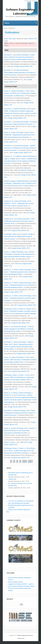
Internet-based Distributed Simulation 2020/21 (22, 586)
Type (14, 39)
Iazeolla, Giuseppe (10, 181)
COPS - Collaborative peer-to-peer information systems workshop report (20, 221)
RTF (35, 39)
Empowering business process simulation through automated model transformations (18, 347)
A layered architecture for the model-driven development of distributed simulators (20, 431)
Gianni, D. (7, 91)
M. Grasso (30, 132)
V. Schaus (14, 393)
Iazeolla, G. (8, 270)
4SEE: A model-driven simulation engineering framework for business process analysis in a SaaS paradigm (20, 113)
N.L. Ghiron (22, 159)
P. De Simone (21, 395)
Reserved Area (21, 638)
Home (6, 28)
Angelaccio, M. (9, 201)
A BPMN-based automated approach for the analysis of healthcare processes (20, 161)
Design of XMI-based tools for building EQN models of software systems (19, 236)
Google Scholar (19, 66)
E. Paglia (32, 411)
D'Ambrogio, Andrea (10, 234)
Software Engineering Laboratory (25, 635)
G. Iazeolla (24, 234)
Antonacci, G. (8, 156)
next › (25, 461)
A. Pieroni (15, 270)
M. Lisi (11, 395)
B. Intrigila (12, 159)
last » (30, 461)
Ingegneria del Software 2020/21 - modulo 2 (21, 584)
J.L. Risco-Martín (30, 448)
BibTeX (31, 39)
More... (8, 512)
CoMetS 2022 (12, 479)
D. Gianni (32, 109)
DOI (12, 66)
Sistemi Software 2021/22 (16, 582)
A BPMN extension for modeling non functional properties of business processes (20, 148)
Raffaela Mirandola (23, 181)
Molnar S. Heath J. (10, 442)
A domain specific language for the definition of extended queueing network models (19, 329)
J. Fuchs (27, 91)
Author (6, 39)
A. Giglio (29, 342)
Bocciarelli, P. (8, 55)
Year (6, 41)
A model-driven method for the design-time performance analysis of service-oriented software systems (19, 57)
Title (10, 39)
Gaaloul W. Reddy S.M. (27, 170)
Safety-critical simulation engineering (19, 510)
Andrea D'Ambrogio (22, 55)
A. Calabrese (17, 156)
